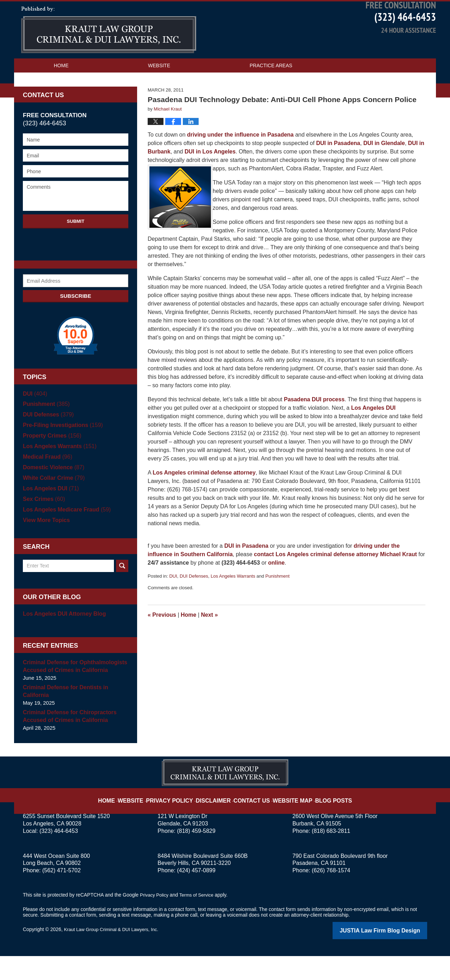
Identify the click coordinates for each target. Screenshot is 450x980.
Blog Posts (323, 820)
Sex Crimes (43, 524)
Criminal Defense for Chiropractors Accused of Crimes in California (67, 741)
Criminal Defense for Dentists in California (63, 716)
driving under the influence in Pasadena (240, 160)
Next (210, 640)
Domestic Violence (52, 492)
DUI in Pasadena (338, 168)
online (276, 588)
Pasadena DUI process (314, 424)
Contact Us (70, 105)
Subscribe (76, 321)
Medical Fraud (46, 482)
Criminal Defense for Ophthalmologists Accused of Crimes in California (72, 691)
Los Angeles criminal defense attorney (204, 498)
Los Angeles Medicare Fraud (64, 535)
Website (159, 90)
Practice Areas (271, 90)
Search (122, 591)
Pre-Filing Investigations (60, 450)
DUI (173, 601)
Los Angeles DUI (374, 433)
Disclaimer (217, 820)
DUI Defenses (194, 601)
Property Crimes (50, 461)
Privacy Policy (180, 820)
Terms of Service (200, 920)
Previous (162, 640)
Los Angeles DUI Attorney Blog (62, 639)
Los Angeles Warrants (233, 601)
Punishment (278, 601)
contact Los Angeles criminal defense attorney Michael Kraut (335, 579)
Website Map (287, 820)
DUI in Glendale (384, 168)
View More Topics (45, 545)
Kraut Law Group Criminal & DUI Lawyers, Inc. (115, 954)
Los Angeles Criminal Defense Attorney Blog (109, 55)
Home (61, 90)
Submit (76, 246)
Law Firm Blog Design (394, 955)
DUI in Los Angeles (210, 177)
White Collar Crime (52, 503)
